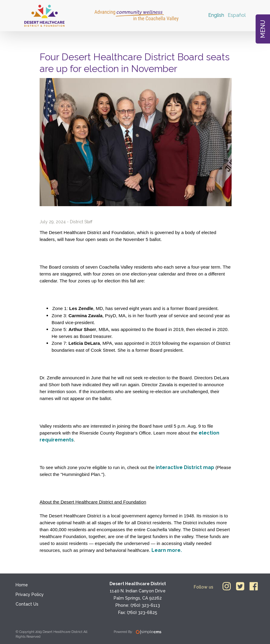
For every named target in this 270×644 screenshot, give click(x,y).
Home (22, 585)
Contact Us (27, 604)
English (216, 15)
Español (237, 15)
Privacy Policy (30, 594)
